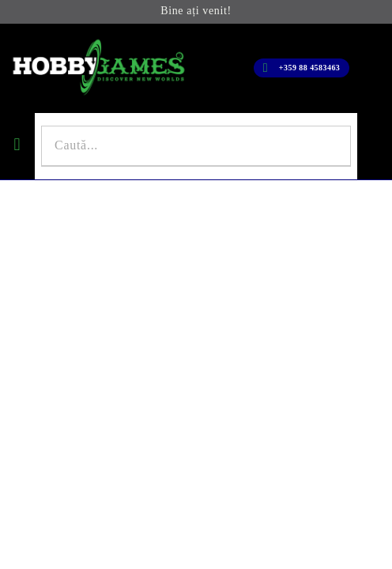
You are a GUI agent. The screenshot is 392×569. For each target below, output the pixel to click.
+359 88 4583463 (309, 68)
